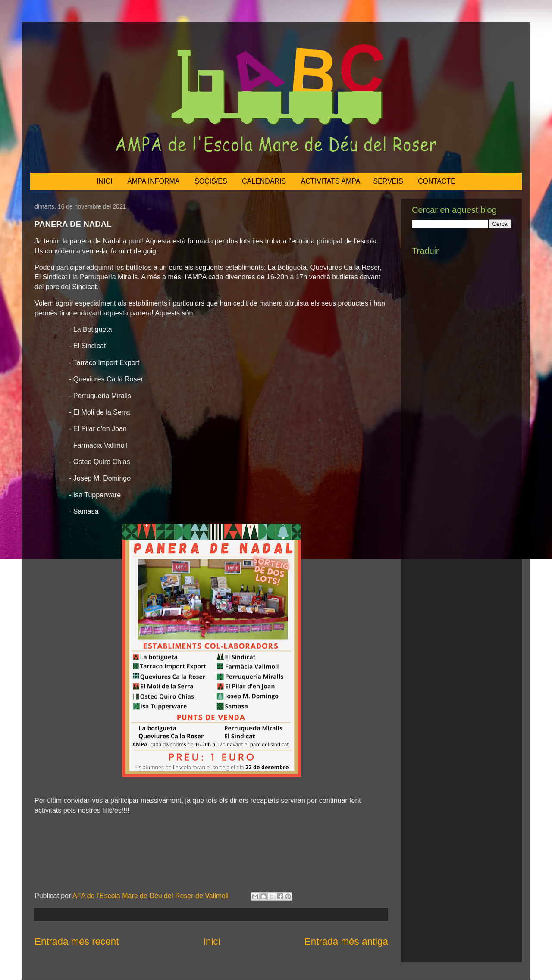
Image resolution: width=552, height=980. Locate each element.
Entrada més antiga (346, 941)
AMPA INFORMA (154, 181)
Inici (212, 941)
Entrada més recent (77, 941)
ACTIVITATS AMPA (331, 181)
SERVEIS (388, 181)
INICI (104, 181)
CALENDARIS (264, 181)
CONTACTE (437, 181)
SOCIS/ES (211, 181)
